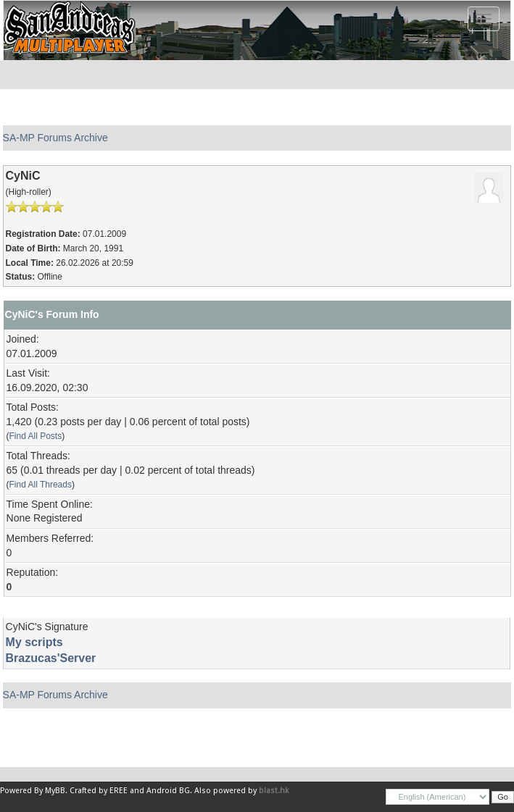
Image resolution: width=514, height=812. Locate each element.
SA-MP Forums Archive (55, 138)
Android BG (168, 791)
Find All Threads (41, 485)
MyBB (55, 791)
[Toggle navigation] (484, 19)
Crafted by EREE (99, 791)
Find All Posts (36, 436)
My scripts (34, 642)
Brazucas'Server (51, 658)
